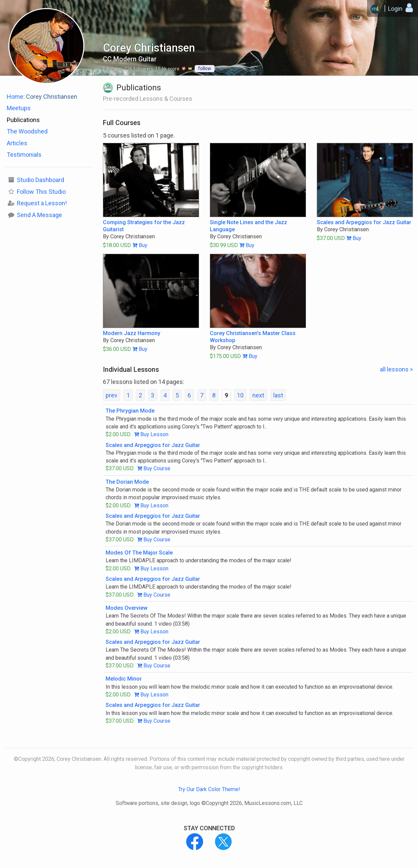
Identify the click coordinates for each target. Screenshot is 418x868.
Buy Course (154, 468)
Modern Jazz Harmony (132, 333)
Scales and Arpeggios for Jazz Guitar (364, 222)
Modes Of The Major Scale (139, 553)
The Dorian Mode (127, 482)
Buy (140, 245)
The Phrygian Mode (130, 411)
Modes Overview (127, 608)
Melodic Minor (124, 679)
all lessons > (396, 369)
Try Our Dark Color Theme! (209, 789)
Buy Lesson (151, 434)
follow (205, 68)
